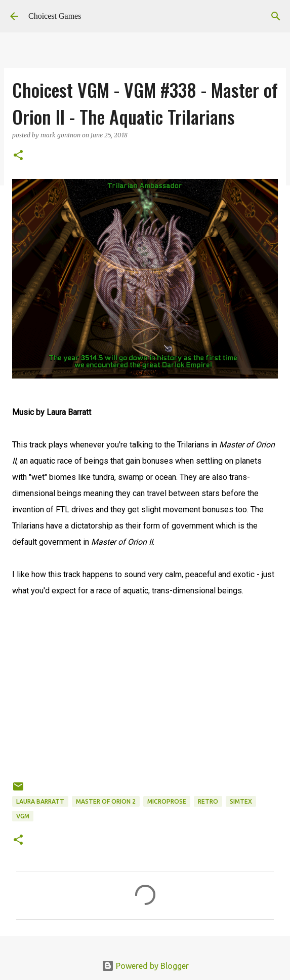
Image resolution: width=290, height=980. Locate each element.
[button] (18, 156)
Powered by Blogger (145, 966)
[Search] (276, 16)
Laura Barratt (40, 801)
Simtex (241, 801)
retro (208, 801)
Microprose (167, 801)
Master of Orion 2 (106, 801)
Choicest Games (55, 16)
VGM (23, 816)
